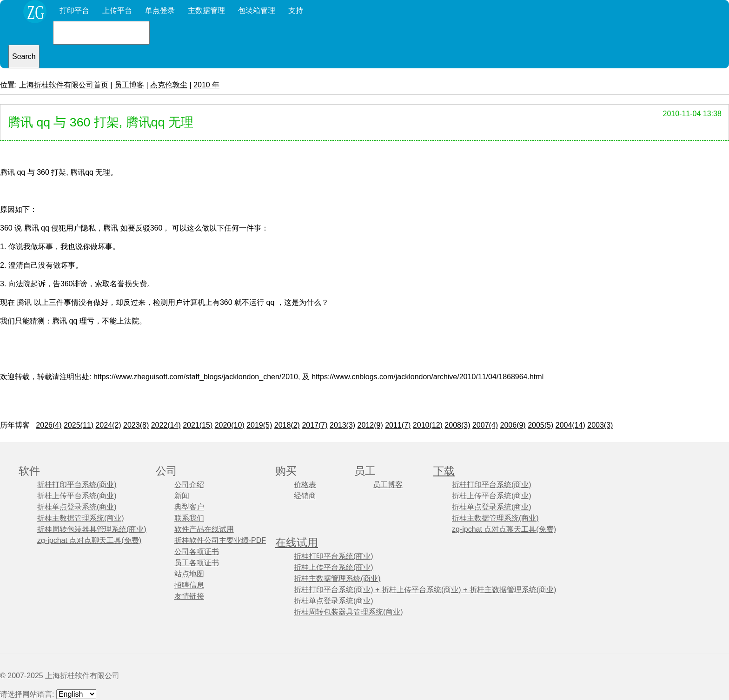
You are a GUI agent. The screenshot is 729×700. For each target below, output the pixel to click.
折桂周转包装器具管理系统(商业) (92, 529)
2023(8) (136, 425)
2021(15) (198, 425)
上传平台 (117, 10)
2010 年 (206, 85)
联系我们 (189, 518)
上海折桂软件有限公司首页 (64, 85)
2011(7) (398, 425)
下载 (444, 471)
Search (24, 56)
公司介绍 (189, 485)
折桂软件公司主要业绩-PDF (220, 540)
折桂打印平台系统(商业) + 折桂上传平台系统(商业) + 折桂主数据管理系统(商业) (425, 590)
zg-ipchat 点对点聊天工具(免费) (89, 540)
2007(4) (485, 425)
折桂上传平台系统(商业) (77, 496)
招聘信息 (189, 585)
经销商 (305, 496)
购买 (286, 471)
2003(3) (600, 425)
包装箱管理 (257, 10)
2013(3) (342, 425)
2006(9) (513, 425)
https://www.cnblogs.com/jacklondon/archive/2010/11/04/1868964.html (427, 377)
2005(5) (540, 425)
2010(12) (428, 425)
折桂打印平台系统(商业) (77, 485)
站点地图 (189, 574)
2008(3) (457, 425)
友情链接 (189, 596)
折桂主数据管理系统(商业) (81, 518)
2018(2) (287, 425)
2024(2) (108, 425)
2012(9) (370, 425)
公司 (166, 471)
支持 (296, 10)
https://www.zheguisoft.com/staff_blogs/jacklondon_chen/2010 (196, 377)
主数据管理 (206, 10)
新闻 (182, 496)
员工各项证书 (197, 563)
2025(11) (79, 425)
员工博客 (129, 85)
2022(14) (166, 425)
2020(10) (230, 425)
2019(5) (259, 425)
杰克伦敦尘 (169, 85)
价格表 (305, 485)
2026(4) (49, 425)
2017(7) (315, 425)
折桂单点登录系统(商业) (77, 507)
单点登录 (160, 10)
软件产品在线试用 (204, 529)
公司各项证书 (197, 551)
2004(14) (570, 425)
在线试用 (297, 543)
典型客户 (189, 507)
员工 (365, 471)
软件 (29, 471)
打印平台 (74, 10)
